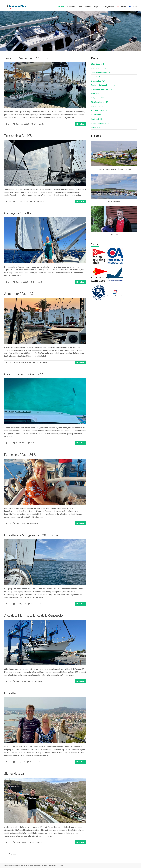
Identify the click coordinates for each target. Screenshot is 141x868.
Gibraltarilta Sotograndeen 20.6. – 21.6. (31, 535)
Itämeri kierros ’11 (99, 106)
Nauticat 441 (97, 127)
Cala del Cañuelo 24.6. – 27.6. (24, 374)
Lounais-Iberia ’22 (99, 68)
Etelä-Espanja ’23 (98, 64)
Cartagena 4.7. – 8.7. (18, 213)
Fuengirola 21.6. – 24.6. (20, 455)
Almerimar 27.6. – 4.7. (19, 294)
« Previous (12, 854)
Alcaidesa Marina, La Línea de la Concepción (34, 615)
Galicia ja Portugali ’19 (100, 72)
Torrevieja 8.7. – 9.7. (18, 136)
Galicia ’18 (95, 77)
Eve (9, 124)
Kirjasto (97, 7)
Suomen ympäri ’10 (99, 110)
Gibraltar (11, 693)
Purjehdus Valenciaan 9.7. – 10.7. (27, 58)
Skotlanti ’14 (96, 93)
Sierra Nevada (14, 774)
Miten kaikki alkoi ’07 (100, 123)
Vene (80, 7)
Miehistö (71, 7)
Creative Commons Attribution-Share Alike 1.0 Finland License (43, 866)
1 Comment (37, 282)
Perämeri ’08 (96, 119)
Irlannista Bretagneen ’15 (101, 89)
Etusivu (61, 7)
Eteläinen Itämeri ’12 (100, 102)
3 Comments (39, 124)
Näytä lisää (80, 124)
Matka (88, 7)
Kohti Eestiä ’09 (98, 115)
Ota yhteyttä (109, 7)
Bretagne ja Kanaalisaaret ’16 (103, 85)
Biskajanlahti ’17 (98, 81)
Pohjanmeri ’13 (97, 98)
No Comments (39, 201)
